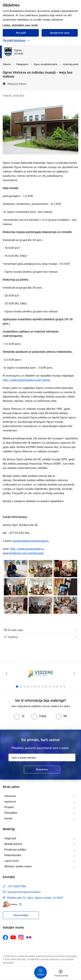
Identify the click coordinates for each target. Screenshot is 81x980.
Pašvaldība (11, 813)
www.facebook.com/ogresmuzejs (23, 553)
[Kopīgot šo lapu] (40, 637)
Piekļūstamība (13, 855)
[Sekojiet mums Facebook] (5, 937)
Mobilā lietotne (13, 844)
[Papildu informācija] (20, 904)
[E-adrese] (10, 904)
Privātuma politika (15, 850)
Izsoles (8, 818)
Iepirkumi (10, 802)
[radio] (19, 716)
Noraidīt (21, 33)
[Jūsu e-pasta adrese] (42, 757)
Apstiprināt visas (60, 33)
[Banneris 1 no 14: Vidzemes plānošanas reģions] (40, 674)
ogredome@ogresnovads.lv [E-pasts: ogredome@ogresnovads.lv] (24, 892)
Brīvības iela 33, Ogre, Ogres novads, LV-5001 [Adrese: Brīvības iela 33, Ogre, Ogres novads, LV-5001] (35, 898)
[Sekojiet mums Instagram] (21, 937)
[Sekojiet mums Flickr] (29, 937)
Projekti (9, 807)
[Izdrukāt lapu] (40, 630)
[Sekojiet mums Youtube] (13, 937)
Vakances (10, 796)
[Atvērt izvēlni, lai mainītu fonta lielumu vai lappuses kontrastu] (61, 974)
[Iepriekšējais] (7, 674)
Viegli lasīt (10, 838)
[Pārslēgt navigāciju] (40, 972)
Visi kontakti (21, 915)
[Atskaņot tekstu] (17, 84)
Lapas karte (11, 861)
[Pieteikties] (42, 770)
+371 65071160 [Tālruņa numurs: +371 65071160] (17, 886)
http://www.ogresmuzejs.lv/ (27, 549)
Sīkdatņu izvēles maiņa (18, 866)
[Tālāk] (74, 674)
